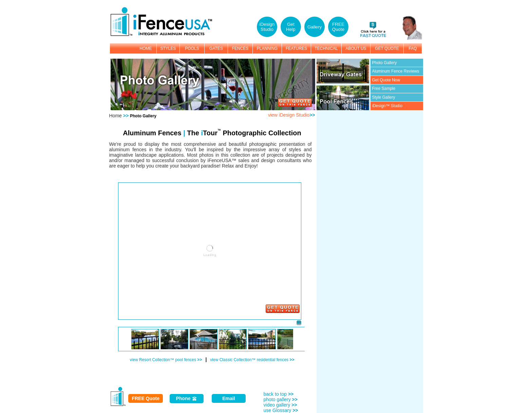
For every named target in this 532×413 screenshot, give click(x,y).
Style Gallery (384, 97)
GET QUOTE (387, 48)
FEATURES (296, 48)
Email (229, 398)
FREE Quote (146, 398)
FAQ (413, 48)
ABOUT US (356, 48)
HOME (146, 48)
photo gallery (281, 399)
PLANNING (267, 48)
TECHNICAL (326, 48)
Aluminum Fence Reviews (396, 71)
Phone (187, 399)
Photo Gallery (385, 63)
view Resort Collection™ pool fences (166, 360)
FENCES (240, 48)
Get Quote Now (386, 80)
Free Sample (384, 88)
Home (116, 116)
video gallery (280, 405)
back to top (279, 394)
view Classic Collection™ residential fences (252, 360)
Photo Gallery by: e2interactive (133, 365)
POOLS (192, 48)
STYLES (168, 48)
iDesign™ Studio (387, 106)
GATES (216, 48)
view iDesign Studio (292, 115)
